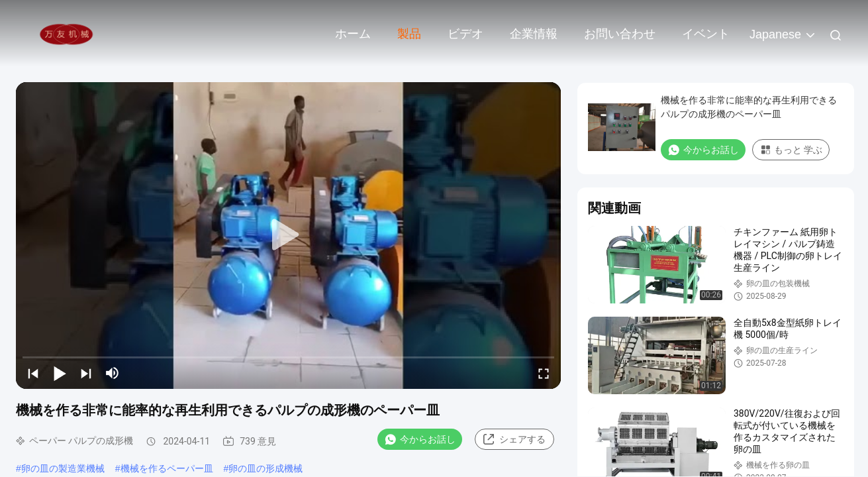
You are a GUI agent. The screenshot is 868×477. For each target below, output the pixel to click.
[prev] (33, 373)
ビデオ (465, 34)
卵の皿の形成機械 (265, 468)
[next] (86, 373)
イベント (706, 34)
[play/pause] (60, 373)
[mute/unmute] (113, 373)
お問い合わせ (620, 34)
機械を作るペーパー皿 (167, 468)
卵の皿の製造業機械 (63, 468)
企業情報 (534, 34)
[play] (289, 235)
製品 (409, 34)
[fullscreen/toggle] (544, 373)
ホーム (353, 34)
